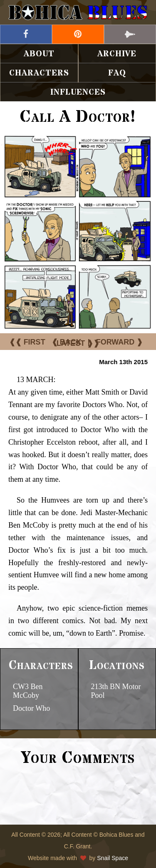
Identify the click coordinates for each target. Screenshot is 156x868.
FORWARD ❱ (120, 342)
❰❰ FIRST (27, 342)
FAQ (117, 73)
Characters (39, 73)
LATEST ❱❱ (78, 343)
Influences (78, 92)
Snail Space (113, 858)
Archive (117, 54)
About (39, 54)
